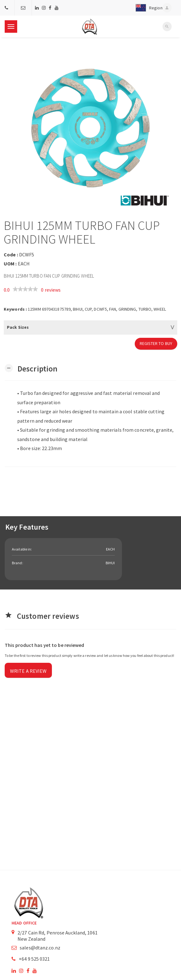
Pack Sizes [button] (18, 327)
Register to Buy (156, 343)
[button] (147, 8)
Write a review (28, 671)
